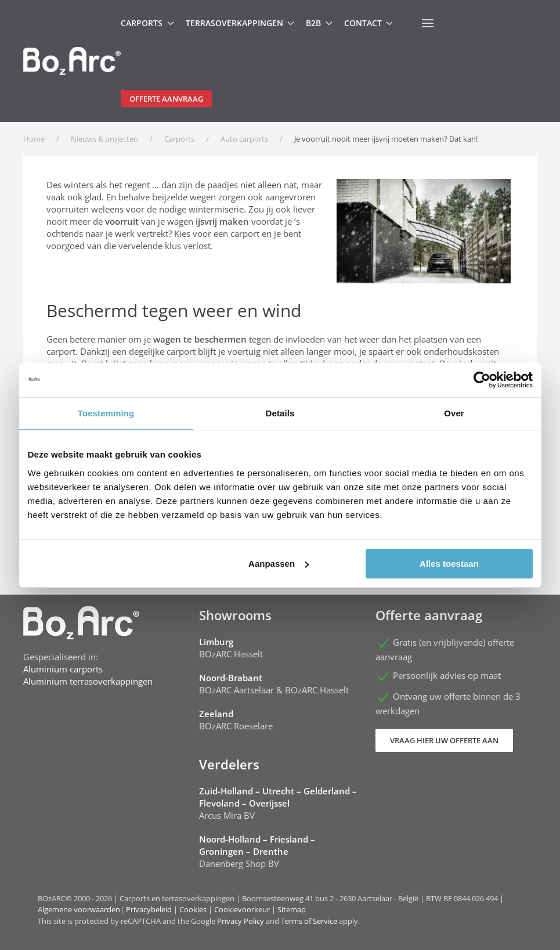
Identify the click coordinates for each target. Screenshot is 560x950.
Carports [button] (147, 23)
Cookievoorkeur (242, 909)
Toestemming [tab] (106, 413)
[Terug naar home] (72, 61)
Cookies (193, 909)
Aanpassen (279, 564)
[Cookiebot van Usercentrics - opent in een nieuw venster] (482, 380)
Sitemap (292, 909)
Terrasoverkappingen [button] (240, 23)
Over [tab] (454, 413)
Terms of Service (309, 921)
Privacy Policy (241, 921)
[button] (428, 23)
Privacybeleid (149, 909)
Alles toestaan (449, 564)
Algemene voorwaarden (79, 909)
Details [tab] (280, 413)
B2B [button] (319, 23)
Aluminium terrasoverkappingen (88, 681)
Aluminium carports (63, 669)
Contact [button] (369, 23)
